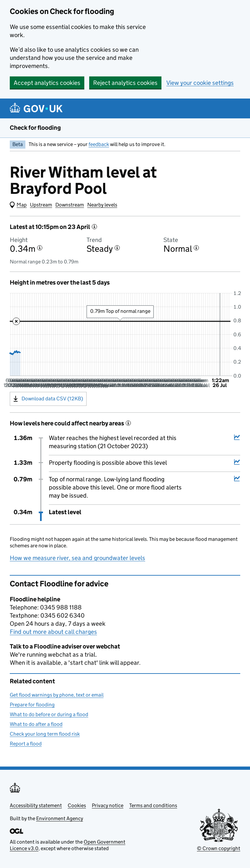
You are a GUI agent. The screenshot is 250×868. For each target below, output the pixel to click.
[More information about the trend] (117, 248)
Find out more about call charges (53, 632)
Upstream (41, 205)
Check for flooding (35, 128)
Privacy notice (108, 805)
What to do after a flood (36, 724)
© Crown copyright (219, 848)
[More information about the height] (40, 248)
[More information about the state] (196, 248)
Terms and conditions (153, 805)
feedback (99, 144)
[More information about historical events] (128, 423)
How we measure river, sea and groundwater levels (77, 558)
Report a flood (26, 744)
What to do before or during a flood (49, 714)
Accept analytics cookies (47, 83)
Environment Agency (60, 818)
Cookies (77, 805)
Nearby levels (102, 205)
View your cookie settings (200, 83)
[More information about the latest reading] (94, 227)
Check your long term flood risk (45, 734)
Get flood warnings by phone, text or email (57, 695)
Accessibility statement (36, 805)
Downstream (70, 205)
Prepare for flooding (32, 705)
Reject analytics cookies (125, 83)
